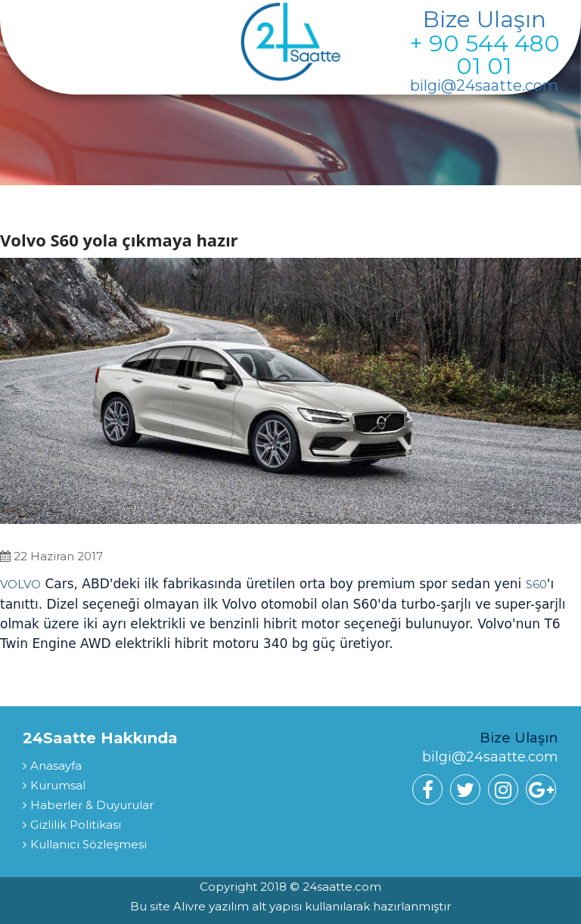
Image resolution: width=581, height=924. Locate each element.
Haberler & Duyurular (92, 805)
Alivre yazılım (213, 906)
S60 (536, 584)
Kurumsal (58, 785)
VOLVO (20, 584)
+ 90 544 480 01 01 (485, 55)
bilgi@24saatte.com (484, 85)
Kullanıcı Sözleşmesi (89, 844)
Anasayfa (56, 766)
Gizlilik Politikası (76, 825)
